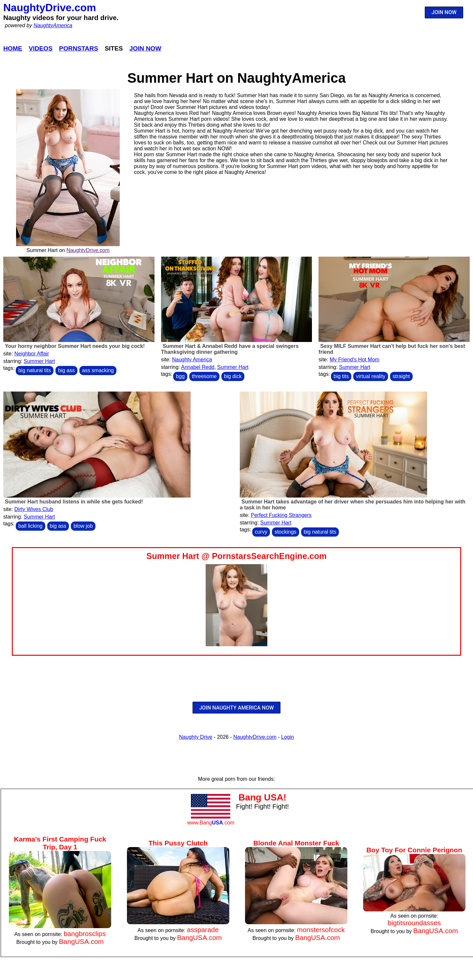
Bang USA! (262, 797)
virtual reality (371, 376)
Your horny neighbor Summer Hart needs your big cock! (75, 346)
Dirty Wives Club (34, 509)
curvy (261, 532)
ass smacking (98, 370)
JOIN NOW (444, 12)
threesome (204, 376)
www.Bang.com (211, 823)
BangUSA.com (81, 941)
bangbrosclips (85, 934)
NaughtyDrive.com (50, 8)
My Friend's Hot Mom (355, 360)
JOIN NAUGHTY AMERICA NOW (237, 708)
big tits (341, 376)
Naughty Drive (196, 737)
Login (288, 737)
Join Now (145, 48)
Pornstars (79, 48)
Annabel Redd (198, 367)
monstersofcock (321, 930)
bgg (180, 376)
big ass (66, 370)
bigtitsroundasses (414, 923)
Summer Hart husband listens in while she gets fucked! (74, 502)
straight (401, 376)
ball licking (31, 526)
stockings (286, 532)
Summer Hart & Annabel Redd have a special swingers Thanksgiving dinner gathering (230, 349)
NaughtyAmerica (53, 25)
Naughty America (192, 360)
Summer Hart (39, 361)
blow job (83, 526)
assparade (203, 930)
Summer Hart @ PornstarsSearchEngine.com (237, 556)
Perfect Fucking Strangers (281, 515)
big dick (233, 376)
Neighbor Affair (32, 354)
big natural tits (35, 370)
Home (13, 48)
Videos (41, 48)
